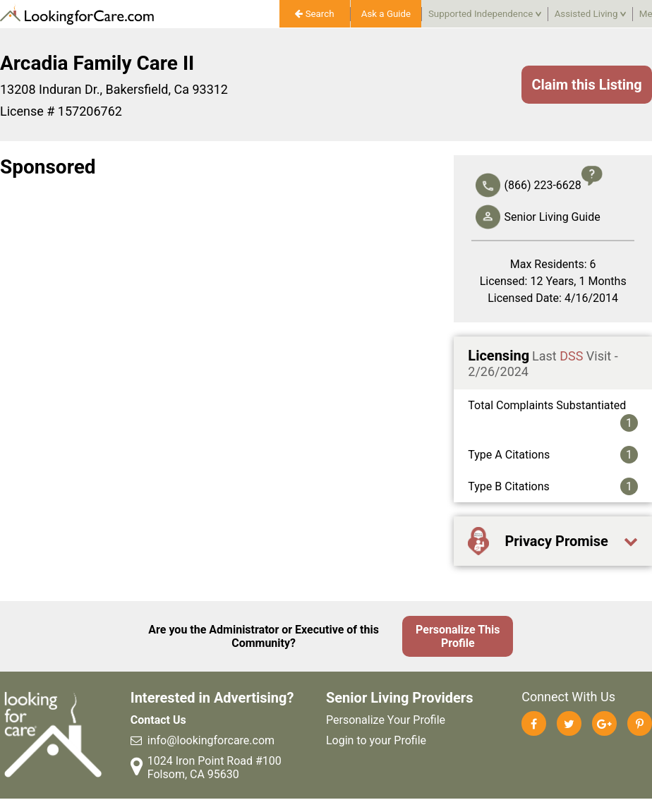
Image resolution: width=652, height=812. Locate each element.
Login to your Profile (376, 740)
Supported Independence (485, 14)
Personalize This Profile (458, 636)
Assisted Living (590, 14)
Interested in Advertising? (212, 698)
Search (314, 14)
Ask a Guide (386, 14)
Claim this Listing (586, 85)
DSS (571, 356)
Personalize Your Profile (386, 720)
